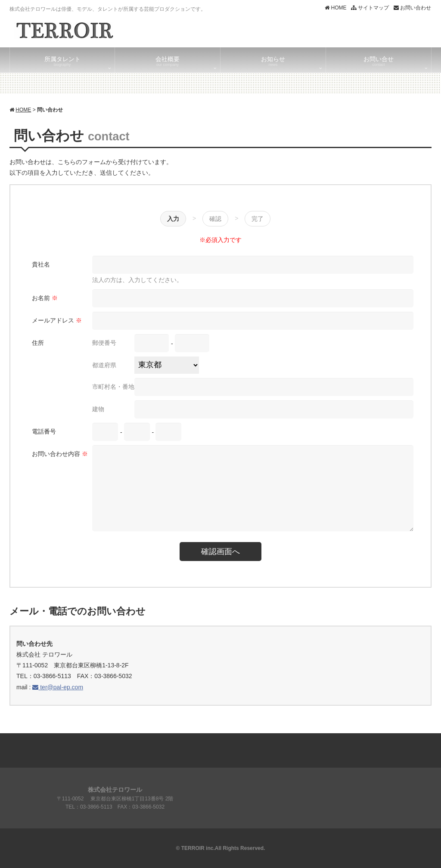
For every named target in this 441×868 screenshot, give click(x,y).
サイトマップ (370, 8)
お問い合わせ (412, 8)
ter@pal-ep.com (58, 687)
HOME (335, 8)
